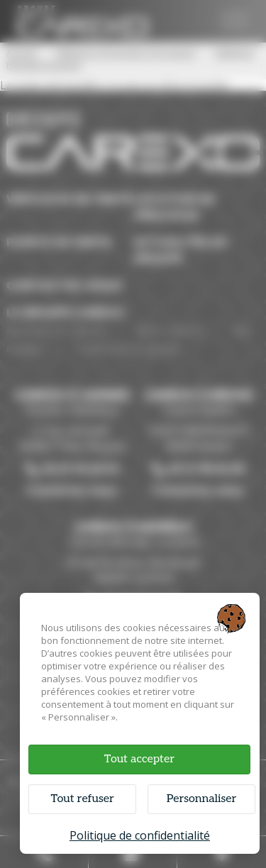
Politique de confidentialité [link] (140, 835)
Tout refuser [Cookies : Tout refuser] (82, 799)
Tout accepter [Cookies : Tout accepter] (139, 759)
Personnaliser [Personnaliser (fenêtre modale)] (202, 799)
